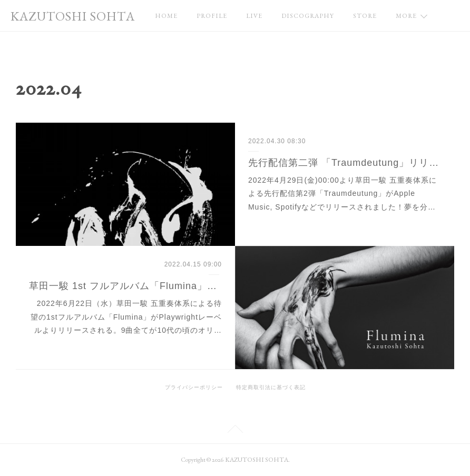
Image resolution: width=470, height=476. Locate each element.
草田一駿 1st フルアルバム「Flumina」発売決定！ (125, 286)
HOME (166, 16)
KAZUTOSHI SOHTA (73, 16)
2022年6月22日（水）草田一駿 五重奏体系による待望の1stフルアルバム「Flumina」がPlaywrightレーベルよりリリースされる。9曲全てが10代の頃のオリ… (126, 316)
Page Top (235, 431)
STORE (365, 16)
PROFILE (212, 16)
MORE (406, 16)
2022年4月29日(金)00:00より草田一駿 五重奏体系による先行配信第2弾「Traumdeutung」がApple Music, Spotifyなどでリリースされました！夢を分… (342, 193)
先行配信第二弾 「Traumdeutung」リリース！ (345, 163)
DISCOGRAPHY (308, 16)
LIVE (254, 16)
